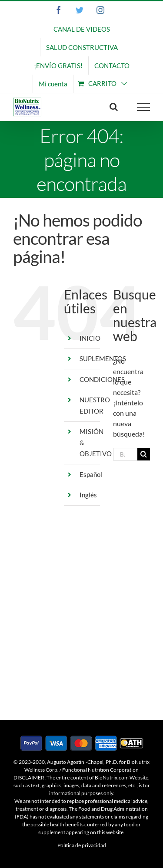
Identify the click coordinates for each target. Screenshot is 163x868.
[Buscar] (144, 454)
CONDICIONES (102, 379)
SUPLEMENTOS (103, 358)
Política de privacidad (82, 845)
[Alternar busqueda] (114, 107)
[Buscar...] (125, 454)
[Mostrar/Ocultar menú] (144, 107)
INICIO (90, 338)
